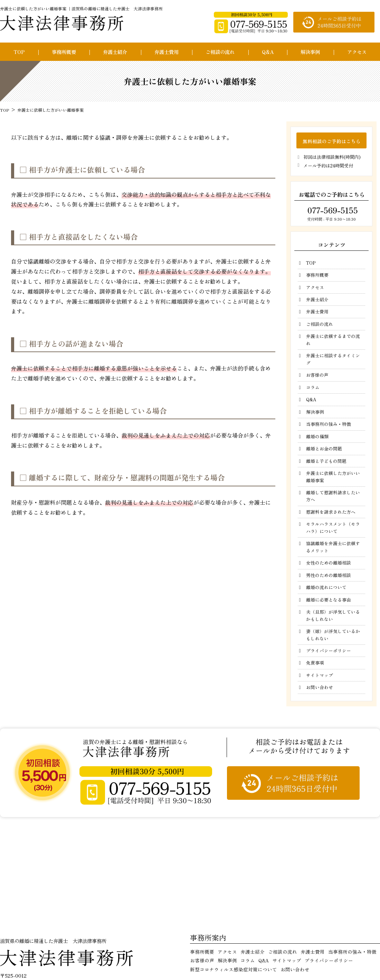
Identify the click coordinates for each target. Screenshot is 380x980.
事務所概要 (64, 52)
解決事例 (310, 52)
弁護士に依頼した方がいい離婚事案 (333, 477)
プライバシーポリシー (329, 651)
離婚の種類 (317, 436)
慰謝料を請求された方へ (331, 512)
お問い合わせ (320, 687)
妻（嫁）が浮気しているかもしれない (333, 635)
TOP (19, 52)
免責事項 (315, 663)
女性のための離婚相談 (329, 563)
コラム (313, 387)
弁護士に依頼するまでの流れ (333, 340)
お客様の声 (317, 375)
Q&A (268, 52)
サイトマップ (320, 675)
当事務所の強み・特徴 (329, 424)
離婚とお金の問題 (324, 448)
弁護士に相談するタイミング (333, 359)
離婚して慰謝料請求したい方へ (333, 496)
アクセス (357, 52)
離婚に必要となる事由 (329, 600)
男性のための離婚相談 (329, 575)
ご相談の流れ (220, 52)
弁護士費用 (167, 52)
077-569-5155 (332, 210)
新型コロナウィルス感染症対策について (234, 969)
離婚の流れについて (326, 587)
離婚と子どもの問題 (326, 461)
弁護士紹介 (115, 52)
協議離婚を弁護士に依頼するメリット (333, 547)
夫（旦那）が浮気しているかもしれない (333, 615)
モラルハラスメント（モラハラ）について (333, 527)
